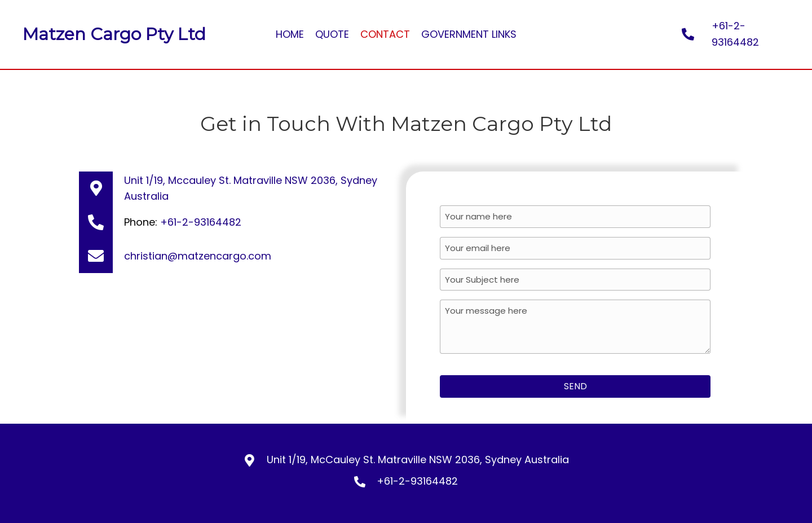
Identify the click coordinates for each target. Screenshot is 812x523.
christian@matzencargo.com (198, 256)
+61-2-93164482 (201, 222)
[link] (290, 35)
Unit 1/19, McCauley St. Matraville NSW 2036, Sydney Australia (418, 459)
